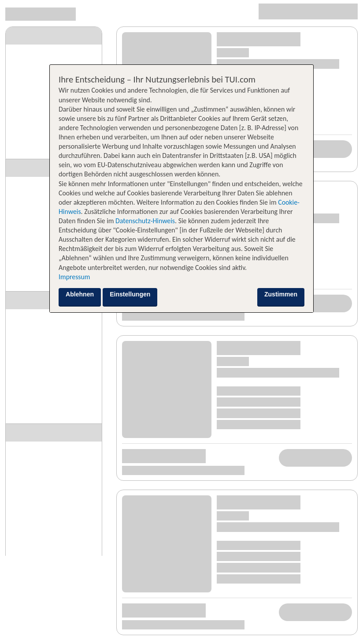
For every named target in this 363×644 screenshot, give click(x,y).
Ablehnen (80, 294)
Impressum (74, 277)
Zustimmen (281, 294)
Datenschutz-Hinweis (145, 221)
